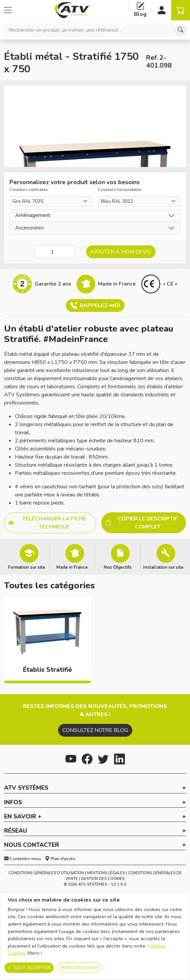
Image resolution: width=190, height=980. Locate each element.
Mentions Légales (106, 873)
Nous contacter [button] (32, 845)
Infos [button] (13, 803)
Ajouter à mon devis (121, 252)
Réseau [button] (16, 831)
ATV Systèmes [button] (26, 788)
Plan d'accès (60, 859)
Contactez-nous (23, 859)
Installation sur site (163, 567)
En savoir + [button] (23, 817)
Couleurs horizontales (120, 190)
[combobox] (95, 30)
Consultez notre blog (95, 730)
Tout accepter (29, 968)
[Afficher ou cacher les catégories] (8, 10)
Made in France (72, 567)
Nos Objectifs (118, 567)
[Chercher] (181, 30)
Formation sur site (27, 567)
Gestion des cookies (103, 879)
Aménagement (33, 215)
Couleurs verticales (29, 190)
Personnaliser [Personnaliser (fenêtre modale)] (79, 968)
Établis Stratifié (48, 670)
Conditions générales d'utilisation (46, 873)
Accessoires (30, 228)
